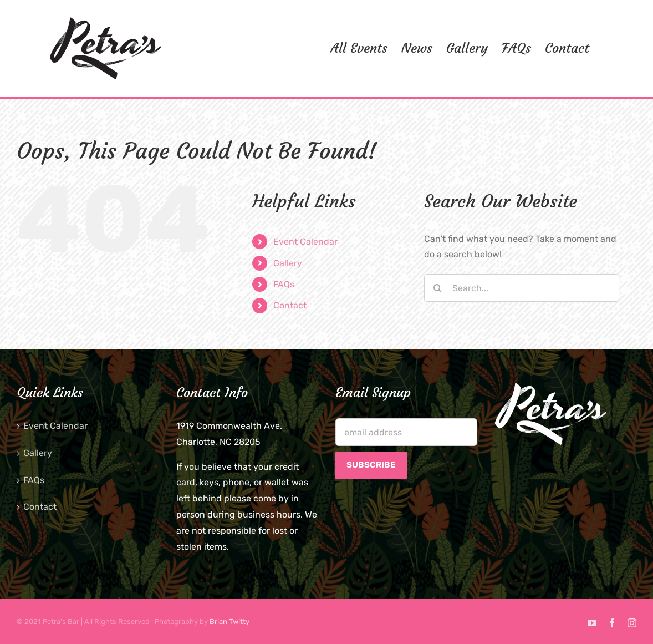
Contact (290, 305)
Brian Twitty (229, 622)
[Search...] (522, 288)
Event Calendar (305, 242)
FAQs (284, 284)
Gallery (288, 263)
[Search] (438, 288)
